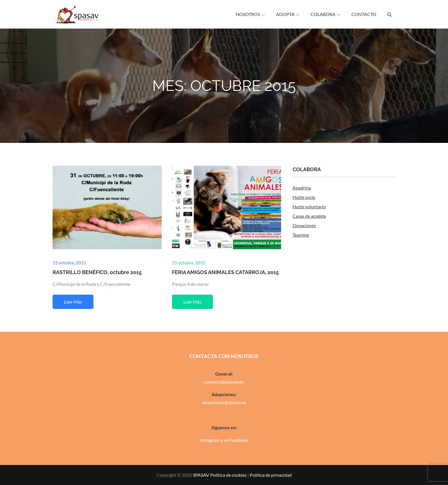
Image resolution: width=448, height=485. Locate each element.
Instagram (210, 440)
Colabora (325, 14)
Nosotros (250, 14)
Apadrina (302, 188)
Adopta (288, 14)
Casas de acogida (309, 216)
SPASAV (201, 475)
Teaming (301, 235)
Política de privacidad (271, 475)
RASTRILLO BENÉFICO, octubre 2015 (97, 272)
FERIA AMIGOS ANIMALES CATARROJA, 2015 (225, 272)
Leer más (73, 302)
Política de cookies (228, 475)
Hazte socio (304, 197)
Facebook (239, 440)
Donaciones (304, 225)
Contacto (364, 14)
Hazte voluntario (309, 206)
